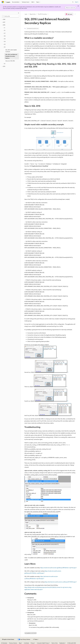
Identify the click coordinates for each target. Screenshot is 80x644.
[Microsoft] (3, 2)
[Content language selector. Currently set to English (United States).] (8, 639)
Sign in (77, 2)
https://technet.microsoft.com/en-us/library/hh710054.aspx (60, 582)
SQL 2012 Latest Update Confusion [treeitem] (11, 51)
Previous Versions (13, 643)
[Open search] (73, 2)
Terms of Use (55, 643)
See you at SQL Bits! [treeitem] (10, 61)
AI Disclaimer (4, 643)
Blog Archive (33, 14)
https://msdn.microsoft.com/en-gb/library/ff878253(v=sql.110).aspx (58, 568)
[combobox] (10, 16)
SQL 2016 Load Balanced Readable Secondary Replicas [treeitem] (11, 56)
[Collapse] (18, 13)
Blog (20, 643)
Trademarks (62, 643)
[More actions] (75, 14)
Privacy (32, 643)
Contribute (26, 643)
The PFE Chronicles (42, 14)
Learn (26, 14)
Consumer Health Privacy (43, 643)
